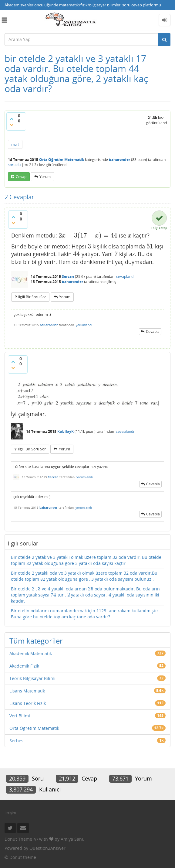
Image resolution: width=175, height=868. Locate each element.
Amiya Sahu (73, 839)
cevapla (153, 331)
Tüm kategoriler (36, 641)
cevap (21, 177)
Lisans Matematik (27, 691)
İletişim (10, 813)
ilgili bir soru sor (32, 297)
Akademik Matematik (31, 653)
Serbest (17, 741)
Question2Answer (47, 848)
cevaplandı (125, 277)
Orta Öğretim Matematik (62, 160)
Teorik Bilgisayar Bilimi (32, 678)
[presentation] (88, 235)
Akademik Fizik (24, 666)
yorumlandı (84, 325)
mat (15, 144)
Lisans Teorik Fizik (28, 703)
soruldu (14, 165)
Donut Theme (18, 839)
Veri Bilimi (20, 716)
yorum (45, 177)
